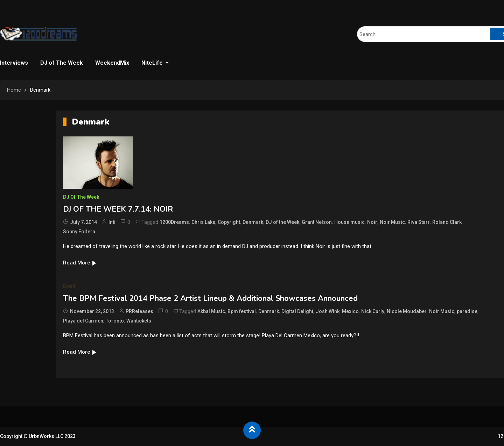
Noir (372, 222)
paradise (467, 311)
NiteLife (152, 63)
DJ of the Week (282, 222)
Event (69, 286)
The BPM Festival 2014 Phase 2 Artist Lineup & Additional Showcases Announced (210, 298)
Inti (112, 222)
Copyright (229, 222)
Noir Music (392, 222)
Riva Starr (419, 222)
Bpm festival (242, 311)
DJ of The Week (62, 63)
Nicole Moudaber (407, 311)
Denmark (253, 222)
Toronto (115, 321)
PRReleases (139, 311)
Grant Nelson (317, 222)
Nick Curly (373, 311)
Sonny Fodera (79, 232)
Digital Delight (297, 311)
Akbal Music (211, 311)
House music (349, 222)
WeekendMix (112, 63)
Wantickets (139, 321)
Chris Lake (203, 222)
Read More (80, 263)
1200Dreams (174, 222)
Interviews (14, 63)
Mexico (350, 311)
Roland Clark (447, 222)
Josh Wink (328, 311)
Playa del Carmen (83, 321)
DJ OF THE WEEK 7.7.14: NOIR (118, 209)
